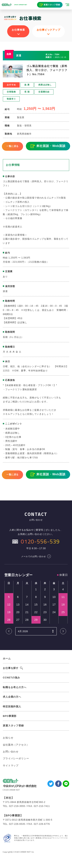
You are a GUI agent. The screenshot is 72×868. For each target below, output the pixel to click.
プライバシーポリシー (16, 758)
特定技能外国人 (12, 706)
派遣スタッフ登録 (52, 5)
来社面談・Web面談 (51, 146)
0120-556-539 (40, 541)
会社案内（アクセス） (16, 745)
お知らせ (8, 738)
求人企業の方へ (12, 697)
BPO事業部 (10, 716)
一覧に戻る (12, 146)
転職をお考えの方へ (15, 687)
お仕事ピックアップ (48, 30)
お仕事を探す (11, 668)
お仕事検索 (18, 30)
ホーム (7, 659)
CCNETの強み (11, 678)
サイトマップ (11, 765)
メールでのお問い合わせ (33, 556)
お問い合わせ (11, 752)
